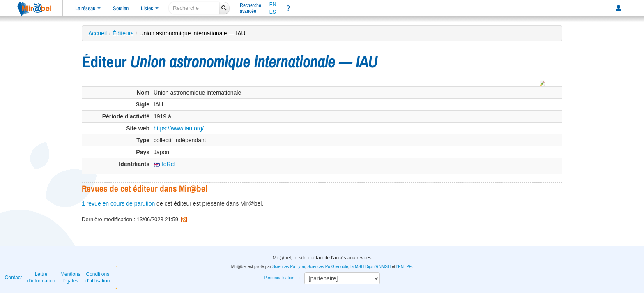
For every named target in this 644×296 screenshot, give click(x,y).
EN (273, 5)
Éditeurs (123, 33)
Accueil (98, 33)
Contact (13, 277)
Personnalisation (279, 278)
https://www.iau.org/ (179, 128)
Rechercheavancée (251, 8)
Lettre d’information (41, 277)
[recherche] (194, 8)
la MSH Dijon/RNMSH (370, 267)
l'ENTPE (404, 267)
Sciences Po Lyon (289, 267)
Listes (150, 8)
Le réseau (88, 8)
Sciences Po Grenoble (328, 267)
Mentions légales (70, 277)
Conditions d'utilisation (98, 277)
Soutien (121, 8)
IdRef (164, 164)
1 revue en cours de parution (118, 203)
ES (273, 12)
